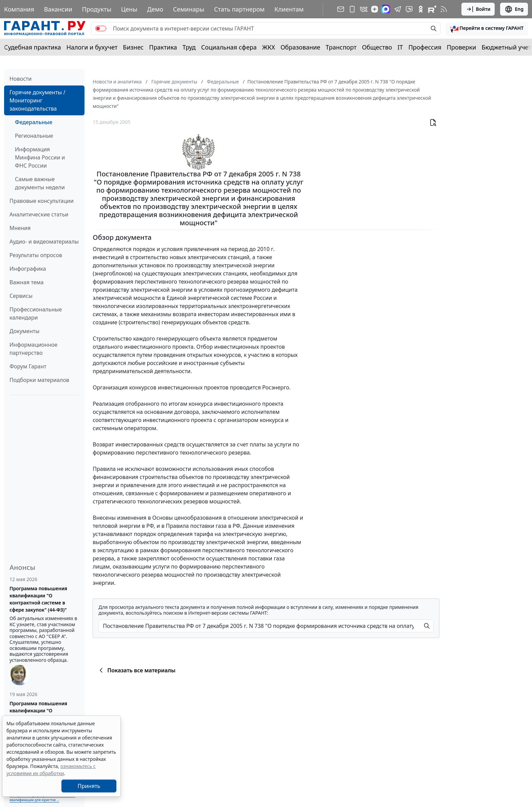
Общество (377, 47)
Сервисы (21, 296)
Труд (189, 47)
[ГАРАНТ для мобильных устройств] (352, 9)
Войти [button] (478, 9)
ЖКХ (269, 47)
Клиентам (289, 9)
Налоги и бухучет (92, 47)
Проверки (462, 47)
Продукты (97, 9)
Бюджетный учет (506, 47)
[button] (487, 28)
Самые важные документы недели (40, 183)
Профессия (425, 47)
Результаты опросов (36, 255)
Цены (129, 9)
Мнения (20, 228)
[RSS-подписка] (444, 9)
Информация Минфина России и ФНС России (40, 157)
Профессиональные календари (36, 313)
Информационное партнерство (33, 349)
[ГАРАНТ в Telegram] (398, 9)
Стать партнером (239, 9)
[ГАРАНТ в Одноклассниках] (421, 9)
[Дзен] (375, 9)
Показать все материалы (136, 670)
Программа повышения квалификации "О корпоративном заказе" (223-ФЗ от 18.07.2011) (44, 714)
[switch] (101, 28)
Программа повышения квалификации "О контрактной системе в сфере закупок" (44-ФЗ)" (38, 599)
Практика (163, 47)
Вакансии (58, 9)
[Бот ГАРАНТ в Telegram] (409, 9)
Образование (300, 47)
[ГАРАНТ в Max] (386, 9)
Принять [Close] (89, 786)
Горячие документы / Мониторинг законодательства (37, 100)
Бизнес (133, 47)
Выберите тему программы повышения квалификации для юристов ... (42, 797)
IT (400, 47)
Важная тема (27, 282)
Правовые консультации (42, 201)
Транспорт (341, 47)
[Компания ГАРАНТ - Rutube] (432, 9)
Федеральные (34, 122)
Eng (514, 9)
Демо (155, 9)
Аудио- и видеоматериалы (44, 242)
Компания (19, 9)
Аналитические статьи (39, 214)
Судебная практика (33, 47)
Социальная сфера (229, 47)
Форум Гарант (28, 366)
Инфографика (28, 269)
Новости (21, 79)
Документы (24, 331)
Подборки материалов (39, 380)
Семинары (189, 9)
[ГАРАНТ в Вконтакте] (364, 9)
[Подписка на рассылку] (341, 9)
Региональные (34, 136)
